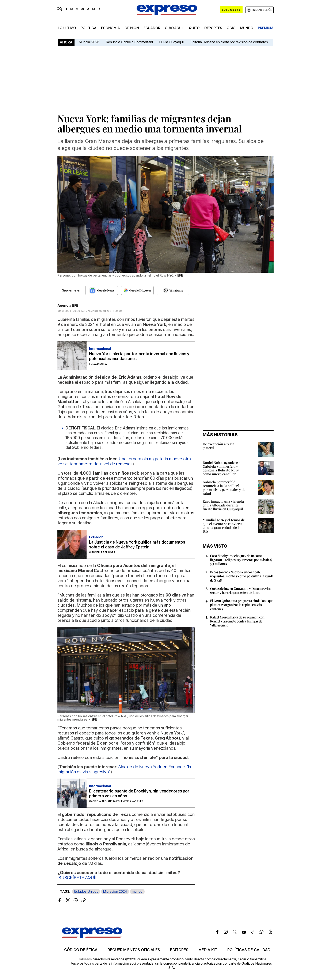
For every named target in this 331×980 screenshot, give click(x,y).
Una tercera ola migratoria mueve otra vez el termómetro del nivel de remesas (124, 461)
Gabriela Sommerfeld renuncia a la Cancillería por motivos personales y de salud (224, 488)
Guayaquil (175, 28)
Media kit (208, 950)
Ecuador (152, 28)
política (89, 28)
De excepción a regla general (218, 446)
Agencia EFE (68, 305)
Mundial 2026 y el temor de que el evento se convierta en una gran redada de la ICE (224, 526)
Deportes (213, 28)
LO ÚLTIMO (67, 28)
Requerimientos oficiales (134, 950)
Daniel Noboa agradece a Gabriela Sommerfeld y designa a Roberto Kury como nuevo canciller (222, 468)
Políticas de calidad (249, 950)
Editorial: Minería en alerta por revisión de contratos (229, 42)
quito (194, 28)
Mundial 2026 (89, 42)
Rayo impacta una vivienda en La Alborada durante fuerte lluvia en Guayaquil (223, 505)
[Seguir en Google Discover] (137, 290)
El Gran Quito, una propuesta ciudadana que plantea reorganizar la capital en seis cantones (242, 605)
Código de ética (81, 950)
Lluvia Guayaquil (172, 42)
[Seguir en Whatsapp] (173, 290)
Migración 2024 (115, 891)
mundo (247, 28)
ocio (231, 28)
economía (111, 28)
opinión (132, 28)
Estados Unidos (86, 891)
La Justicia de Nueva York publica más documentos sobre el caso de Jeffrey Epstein (137, 545)
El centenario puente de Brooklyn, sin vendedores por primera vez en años (139, 794)
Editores (179, 950)
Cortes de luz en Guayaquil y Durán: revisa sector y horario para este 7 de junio (240, 590)
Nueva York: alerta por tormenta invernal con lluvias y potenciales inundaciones (139, 356)
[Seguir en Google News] (102, 290)
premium (266, 28)
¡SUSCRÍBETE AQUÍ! (77, 878)
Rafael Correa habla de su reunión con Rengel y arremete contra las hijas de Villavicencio (237, 621)
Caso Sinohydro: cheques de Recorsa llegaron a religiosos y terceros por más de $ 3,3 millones (241, 560)
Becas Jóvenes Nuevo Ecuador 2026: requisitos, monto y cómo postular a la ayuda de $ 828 (242, 576)
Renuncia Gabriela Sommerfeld (129, 42)
